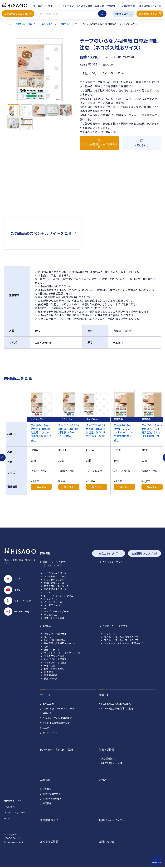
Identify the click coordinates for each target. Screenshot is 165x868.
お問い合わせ (128, 6)
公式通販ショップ (148, 14)
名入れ (46, 728)
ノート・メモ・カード (55, 602)
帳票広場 (47, 713)
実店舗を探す (108, 758)
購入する (41, 487)
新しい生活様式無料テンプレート (59, 723)
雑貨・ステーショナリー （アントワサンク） (55, 564)
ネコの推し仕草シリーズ (56, 586)
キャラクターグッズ (113, 562)
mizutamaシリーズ (54, 583)
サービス (38, 6)
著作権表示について (13, 801)
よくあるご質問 (84, 6)
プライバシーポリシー (15, 812)
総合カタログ (121, 14)
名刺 (46, 647)
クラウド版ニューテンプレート (58, 708)
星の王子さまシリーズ (55, 589)
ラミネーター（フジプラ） (116, 626)
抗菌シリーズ (51, 679)
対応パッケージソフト (112, 820)
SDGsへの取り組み (52, 798)
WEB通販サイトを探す (113, 763)
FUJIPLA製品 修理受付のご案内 (117, 708)
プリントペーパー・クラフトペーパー (63, 653)
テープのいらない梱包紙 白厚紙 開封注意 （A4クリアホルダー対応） (96, 431)
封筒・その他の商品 (54, 669)
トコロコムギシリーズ (55, 573)
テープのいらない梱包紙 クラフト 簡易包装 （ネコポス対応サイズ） (152, 431)
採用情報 (47, 803)
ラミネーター (111, 634)
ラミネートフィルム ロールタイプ (121, 640)
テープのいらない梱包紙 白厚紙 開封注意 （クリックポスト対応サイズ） (41, 432)
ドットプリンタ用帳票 (55, 663)
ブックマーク (51, 599)
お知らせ (99, 6)
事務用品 (47, 626)
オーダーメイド (50, 733)
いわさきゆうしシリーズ (56, 580)
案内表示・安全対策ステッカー (60, 643)
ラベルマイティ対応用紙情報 (57, 718)
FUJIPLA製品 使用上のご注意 (116, 704)
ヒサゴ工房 (48, 704)
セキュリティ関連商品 (55, 634)
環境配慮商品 (51, 675)
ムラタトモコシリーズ (55, 576)
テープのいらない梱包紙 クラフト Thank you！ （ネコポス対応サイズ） (124, 432)
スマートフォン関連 (54, 618)
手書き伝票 (50, 666)
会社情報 (111, 6)
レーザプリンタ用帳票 (55, 659)
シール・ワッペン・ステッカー (60, 596)
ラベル (47, 637)
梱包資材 (49, 672)
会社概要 (47, 789)
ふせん (47, 592)
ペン (46, 608)
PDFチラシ (68, 6)
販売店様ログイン (148, 6)
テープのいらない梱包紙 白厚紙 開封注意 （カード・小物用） (69, 431)
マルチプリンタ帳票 (54, 656)
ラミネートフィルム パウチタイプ (121, 637)
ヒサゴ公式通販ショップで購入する (99, 146)
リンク (7, 818)
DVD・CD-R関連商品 (55, 640)
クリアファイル (52, 605)
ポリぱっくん (51, 615)
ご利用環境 (9, 806)
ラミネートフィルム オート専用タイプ (123, 643)
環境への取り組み (52, 794)
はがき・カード (52, 650)
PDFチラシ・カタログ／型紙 (57, 749)
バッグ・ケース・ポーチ (56, 612)
